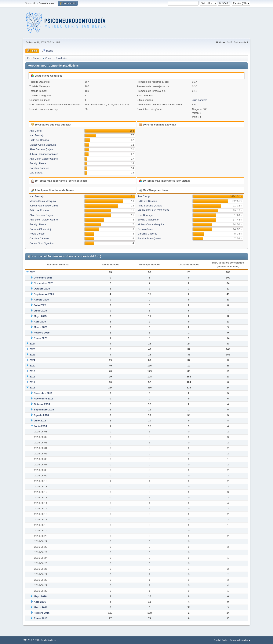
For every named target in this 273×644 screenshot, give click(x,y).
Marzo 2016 (41, 607)
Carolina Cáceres (39, 168)
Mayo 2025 (40, 316)
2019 (32, 371)
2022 (32, 355)
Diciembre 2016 (43, 393)
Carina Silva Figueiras (42, 243)
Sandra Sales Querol (149, 238)
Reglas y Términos (230, 640)
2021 (32, 360)
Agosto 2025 (41, 300)
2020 (32, 366)
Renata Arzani (146, 229)
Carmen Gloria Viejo (41, 229)
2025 (32, 272)
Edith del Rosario (39, 140)
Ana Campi (36, 131)
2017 (32, 382)
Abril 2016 (40, 602)
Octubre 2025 (42, 289)
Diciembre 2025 (43, 278)
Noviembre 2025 (43, 283)
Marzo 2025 (41, 327)
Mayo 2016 (40, 596)
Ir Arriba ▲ (245, 640)
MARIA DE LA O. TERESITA (154, 210)
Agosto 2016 (41, 415)
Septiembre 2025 (44, 294)
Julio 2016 (40, 421)
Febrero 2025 (42, 333)
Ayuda (217, 640)
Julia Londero (200, 100)
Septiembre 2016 (44, 410)
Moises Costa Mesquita (43, 145)
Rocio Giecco (37, 234)
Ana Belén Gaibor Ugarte (44, 159)
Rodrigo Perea (38, 163)
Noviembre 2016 (43, 399)
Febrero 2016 (42, 613)
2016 (32, 388)
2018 (32, 377)
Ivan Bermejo (37, 135)
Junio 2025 (40, 311)
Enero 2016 (40, 618)
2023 (32, 349)
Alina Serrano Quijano (42, 149)
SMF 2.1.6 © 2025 (31, 640)
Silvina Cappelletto (148, 220)
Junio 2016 (40, 426)
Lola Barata (36, 173)
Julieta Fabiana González (44, 154)
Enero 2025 (40, 338)
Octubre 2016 (42, 404)
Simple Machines (48, 640)
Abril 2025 (40, 322)
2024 (32, 344)
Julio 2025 (40, 305)
